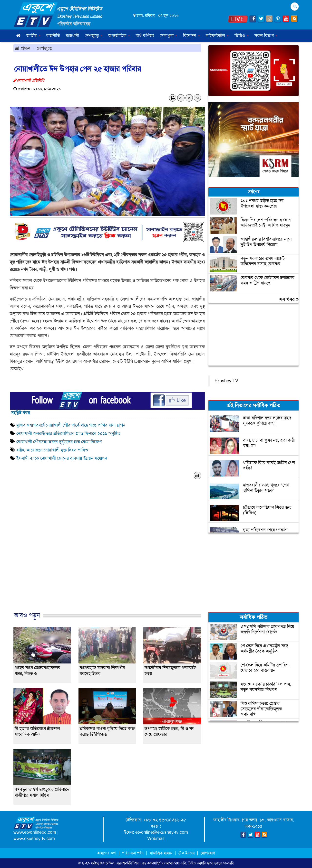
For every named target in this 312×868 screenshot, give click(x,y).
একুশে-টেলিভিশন (128, 863)
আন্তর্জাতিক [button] (119, 36)
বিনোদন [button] (191, 36)
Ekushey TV (226, 381)
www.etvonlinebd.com (35, 832)
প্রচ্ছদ (23, 48)
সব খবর (289, 299)
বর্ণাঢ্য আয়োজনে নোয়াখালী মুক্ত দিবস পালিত (53, 450)
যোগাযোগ (208, 853)
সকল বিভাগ (266, 36)
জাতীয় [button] (33, 36)
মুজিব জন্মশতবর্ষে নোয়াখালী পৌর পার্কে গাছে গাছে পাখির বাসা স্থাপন (71, 425)
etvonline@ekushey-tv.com (162, 832)
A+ (198, 98)
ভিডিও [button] (242, 36)
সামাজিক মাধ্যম (161, 853)
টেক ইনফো (187, 853)
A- (181, 98)
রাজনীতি (53, 36)
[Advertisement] (107, 551)
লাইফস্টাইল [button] (217, 36)
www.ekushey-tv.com (34, 839)
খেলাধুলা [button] (168, 36)
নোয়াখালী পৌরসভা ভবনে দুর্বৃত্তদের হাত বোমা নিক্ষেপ (59, 442)
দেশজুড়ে (45, 48)
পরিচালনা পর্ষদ (133, 853)
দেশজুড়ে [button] (94, 36)
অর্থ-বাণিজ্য (145, 36)
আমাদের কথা (107, 853)
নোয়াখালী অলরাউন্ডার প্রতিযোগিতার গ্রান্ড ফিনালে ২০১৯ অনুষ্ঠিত (68, 433)
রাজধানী (72, 36)
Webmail (156, 839)
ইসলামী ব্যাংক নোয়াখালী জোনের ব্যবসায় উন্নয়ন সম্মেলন (62, 458)
